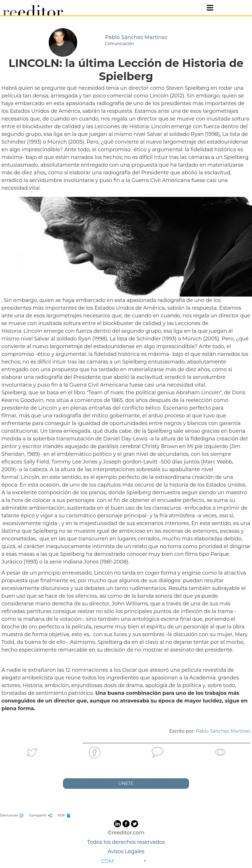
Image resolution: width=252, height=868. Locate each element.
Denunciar (12, 815)
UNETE (126, 783)
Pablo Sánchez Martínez (223, 731)
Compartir (41, 815)
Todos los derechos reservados (126, 842)
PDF (65, 815)
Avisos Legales (126, 851)
